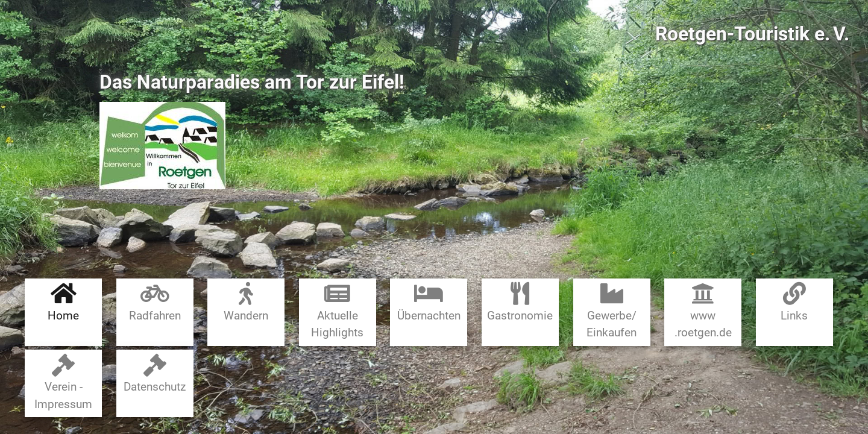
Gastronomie (520, 302)
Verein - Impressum (63, 382)
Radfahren (155, 302)
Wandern (246, 302)
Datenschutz (155, 374)
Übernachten (429, 302)
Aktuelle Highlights (337, 311)
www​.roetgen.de (703, 311)
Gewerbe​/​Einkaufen (612, 311)
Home (63, 302)
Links (794, 302)
